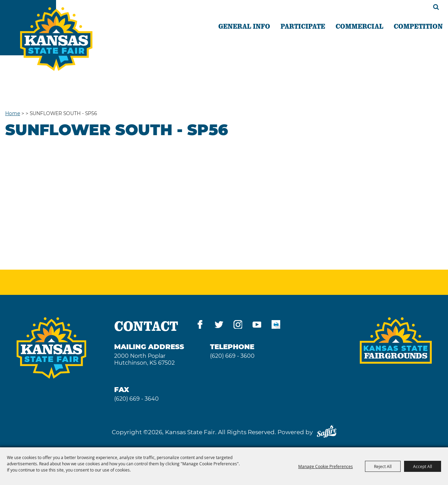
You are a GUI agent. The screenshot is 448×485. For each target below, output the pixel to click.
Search (436, 7)
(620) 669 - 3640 (136, 399)
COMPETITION (418, 26)
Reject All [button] (383, 466)
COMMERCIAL (359, 26)
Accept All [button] (423, 466)
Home (13, 113)
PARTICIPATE (303, 26)
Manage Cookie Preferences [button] (326, 466)
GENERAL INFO (244, 26)
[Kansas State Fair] (56, 39)
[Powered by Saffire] (327, 432)
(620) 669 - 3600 (232, 356)
